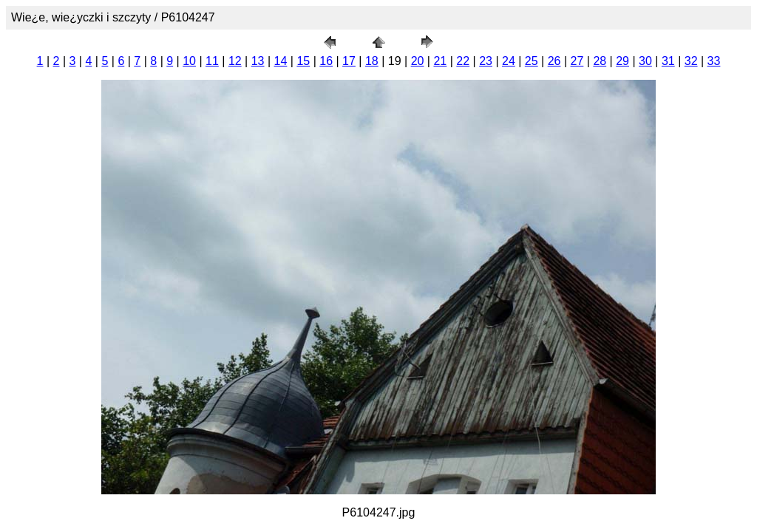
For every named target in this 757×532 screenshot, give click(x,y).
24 (509, 61)
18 (372, 61)
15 (303, 61)
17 (349, 61)
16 (326, 61)
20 (418, 61)
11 (212, 61)
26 (554, 61)
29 (622, 61)
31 (668, 61)
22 (463, 61)
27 (577, 61)
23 (486, 61)
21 (440, 61)
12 (235, 61)
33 (714, 61)
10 (189, 61)
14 (281, 61)
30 (645, 61)
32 (691, 61)
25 (532, 61)
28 (600, 61)
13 (258, 61)
